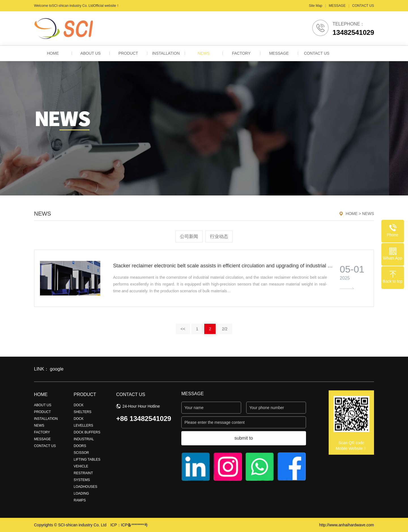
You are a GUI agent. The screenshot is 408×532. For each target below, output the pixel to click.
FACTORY (241, 53)
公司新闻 (189, 236)
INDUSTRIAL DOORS (84, 442)
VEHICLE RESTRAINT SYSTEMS (83, 473)
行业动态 (219, 236)
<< (183, 329)
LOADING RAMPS (81, 497)
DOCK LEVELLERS (83, 422)
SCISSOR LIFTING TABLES (87, 456)
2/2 (225, 329)
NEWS (204, 53)
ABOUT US (91, 53)
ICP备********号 (134, 525)
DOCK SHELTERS (82, 408)
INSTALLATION (166, 53)
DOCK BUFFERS (87, 432)
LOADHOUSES (85, 487)
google (57, 369)
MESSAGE (337, 6)
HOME (53, 53)
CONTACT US (363, 6)
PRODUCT (128, 53)
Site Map (315, 6)
